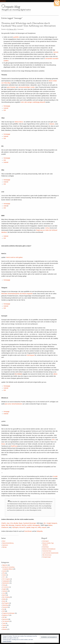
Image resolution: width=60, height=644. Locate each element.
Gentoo (56, 52)
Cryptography (6, 581)
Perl (3, 609)
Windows (5, 629)
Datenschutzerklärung (8, 543)
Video (4, 627)
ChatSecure (5, 527)
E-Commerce (6, 587)
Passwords (5, 607)
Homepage (7, 106)
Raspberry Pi (6, 615)
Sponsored (5, 619)
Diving (4, 585)
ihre (16, 374)
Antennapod (46, 541)
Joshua (47, 228)
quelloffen (16, 37)
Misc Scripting (6, 597)
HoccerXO (22, 527)
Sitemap (4, 547)
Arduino (4, 575)
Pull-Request (31, 355)
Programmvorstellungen (8, 613)
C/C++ (4, 577)
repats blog (13, 7)
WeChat (24, 525)
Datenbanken (6, 583)
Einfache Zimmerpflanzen (49, 549)
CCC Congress (6, 579)
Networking (5, 605)
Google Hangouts (52, 523)
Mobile (4, 599)
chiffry (39, 527)
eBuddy (16, 523)
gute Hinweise (11, 87)
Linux (4, 593)
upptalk (28, 527)
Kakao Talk (5, 525)
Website (20, 374)
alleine (55, 374)
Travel (4, 623)
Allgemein (5, 565)
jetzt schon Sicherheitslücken (14, 404)
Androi (5, 206)
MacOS (4, 595)
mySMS (29, 525)
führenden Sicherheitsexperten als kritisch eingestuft (17, 294)
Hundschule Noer (47, 551)
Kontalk (55, 476)
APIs (3, 573)
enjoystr (44, 527)
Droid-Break (28, 531)
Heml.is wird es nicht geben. (15, 257)
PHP (3, 611)
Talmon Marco (19, 122)
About (4, 541)
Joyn (8, 523)
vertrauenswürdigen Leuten (27, 87)
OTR (53, 440)
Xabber (50, 525)
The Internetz (6, 621)
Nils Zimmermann (47, 555)
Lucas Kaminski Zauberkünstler (50, 553)
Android (6, 108)
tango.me (34, 527)
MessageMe (36, 525)
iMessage (11, 525)
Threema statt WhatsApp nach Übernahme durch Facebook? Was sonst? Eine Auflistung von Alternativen (29, 25)
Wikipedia (40, 531)
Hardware (5, 591)
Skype (20, 523)
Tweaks (4, 625)
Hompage (6, 412)
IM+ (45, 523)
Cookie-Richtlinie (7, 641)
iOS (5, 110)
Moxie (3, 444)
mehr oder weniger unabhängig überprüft (33, 102)
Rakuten (52, 124)
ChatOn (4, 523)
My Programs (6, 603)
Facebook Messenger (29, 523)
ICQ (11, 523)
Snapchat (18, 525)
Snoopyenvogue (47, 557)
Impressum (5, 545)
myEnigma (15, 527)
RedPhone (14, 446)
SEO (3, 617)
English (4, 589)
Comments (21, 29)
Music (4, 601)
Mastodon (3, 1)
